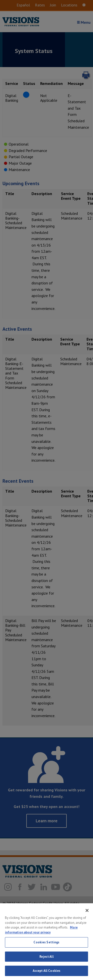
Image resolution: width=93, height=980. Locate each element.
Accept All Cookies (46, 971)
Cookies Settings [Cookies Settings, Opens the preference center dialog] (46, 942)
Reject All (46, 957)
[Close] (87, 910)
